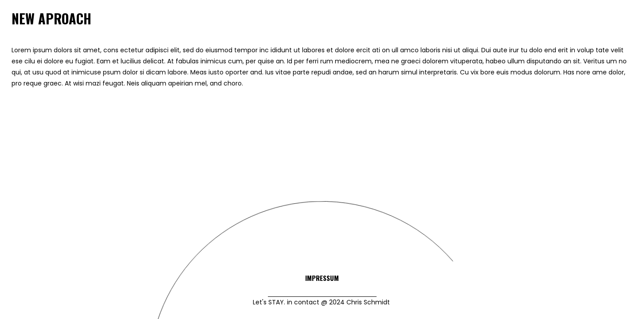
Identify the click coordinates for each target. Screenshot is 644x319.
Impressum (322, 278)
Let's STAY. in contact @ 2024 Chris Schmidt (322, 302)
